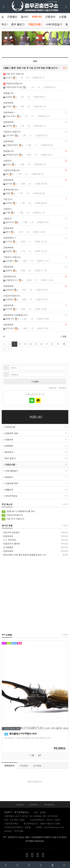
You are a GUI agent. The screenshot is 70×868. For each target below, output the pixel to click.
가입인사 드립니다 (35, 257)
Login (35, 381)
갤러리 (24, 17)
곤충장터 (50, 17)
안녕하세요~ (35, 112)
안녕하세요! (35, 122)
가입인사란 (35, 24)
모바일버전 (49, 804)
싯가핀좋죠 (35, 547)
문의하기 (34, 804)
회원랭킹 (8, 446)
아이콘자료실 (10, 496)
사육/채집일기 (54, 24)
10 (64, 344)
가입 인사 (35, 199)
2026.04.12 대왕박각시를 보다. (19, 511)
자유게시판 (9, 427)
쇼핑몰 (63, 17)
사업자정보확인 (11, 823)
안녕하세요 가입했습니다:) (35, 315)
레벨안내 (8, 490)
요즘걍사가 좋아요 (35, 544)
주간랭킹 (24, 766)
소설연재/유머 (11, 483)
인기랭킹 (37, 766)
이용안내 (8, 439)
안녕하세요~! (35, 238)
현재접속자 (9, 766)
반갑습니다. (35, 151)
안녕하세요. (35, 141)
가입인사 (35, 161)
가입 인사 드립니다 (14, 74)
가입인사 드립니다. (35, 132)
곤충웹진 (12, 17)
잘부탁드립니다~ (11, 189)
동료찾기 (8, 477)
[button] (4, 336)
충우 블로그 (18, 24)
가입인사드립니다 (13, 83)
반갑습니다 (8, 93)
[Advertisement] (35, 595)
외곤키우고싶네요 (35, 532)
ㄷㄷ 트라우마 (35, 540)
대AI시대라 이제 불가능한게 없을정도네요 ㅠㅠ (35, 555)
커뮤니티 (37, 17)
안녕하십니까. (35, 276)
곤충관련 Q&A (11, 433)
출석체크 (9, 452)
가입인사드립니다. (12, 296)
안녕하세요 (8, 103)
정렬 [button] (64, 336)
